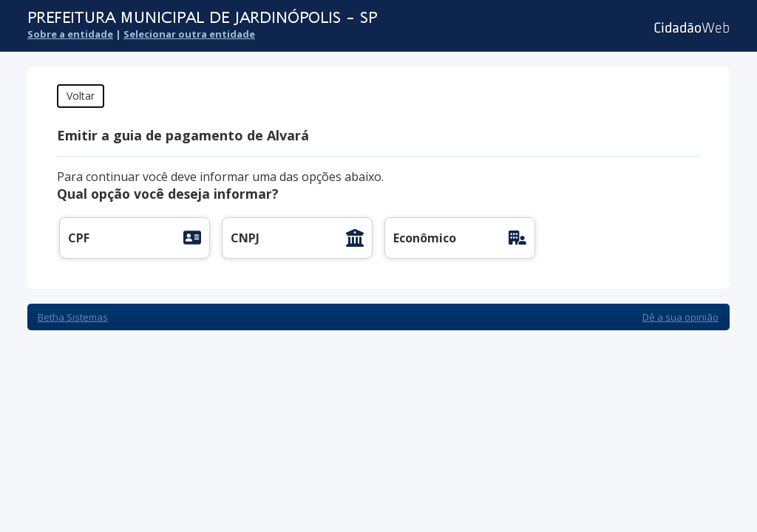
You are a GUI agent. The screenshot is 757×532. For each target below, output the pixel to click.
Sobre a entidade (70, 34)
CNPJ (245, 238)
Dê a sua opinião (680, 317)
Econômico (425, 238)
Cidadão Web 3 (690, 28)
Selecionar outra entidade (189, 34)
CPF (79, 238)
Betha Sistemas (73, 317)
